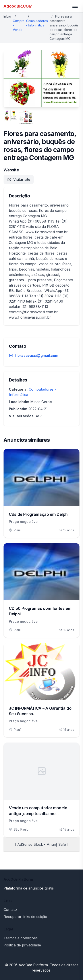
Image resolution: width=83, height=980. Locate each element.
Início (7, 16)
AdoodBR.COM (18, 6)
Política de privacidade (22, 945)
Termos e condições (21, 938)
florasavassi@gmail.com (37, 355)
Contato (10, 910)
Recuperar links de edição (25, 917)
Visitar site (19, 179)
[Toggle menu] (75, 6)
